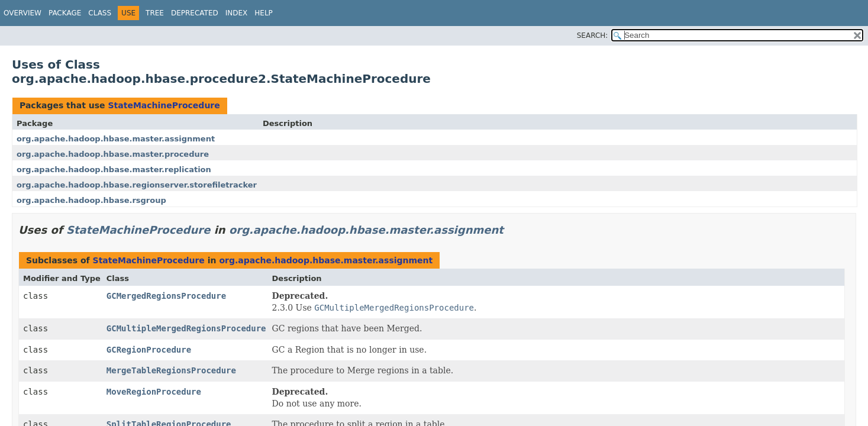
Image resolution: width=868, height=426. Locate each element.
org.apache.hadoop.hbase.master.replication (114, 170)
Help (264, 13)
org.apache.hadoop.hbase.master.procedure (113, 154)
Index (237, 13)
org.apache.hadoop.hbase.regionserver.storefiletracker (137, 185)
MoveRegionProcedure (154, 392)
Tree (155, 13)
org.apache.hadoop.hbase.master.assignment (116, 139)
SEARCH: (593, 35)
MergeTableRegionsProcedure (171, 370)
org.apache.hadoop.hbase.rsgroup (91, 200)
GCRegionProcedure (149, 350)
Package (65, 13)
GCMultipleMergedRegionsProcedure (186, 328)
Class (100, 13)
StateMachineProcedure (164, 105)
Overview (22, 13)
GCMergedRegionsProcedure (166, 296)
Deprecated (195, 13)
